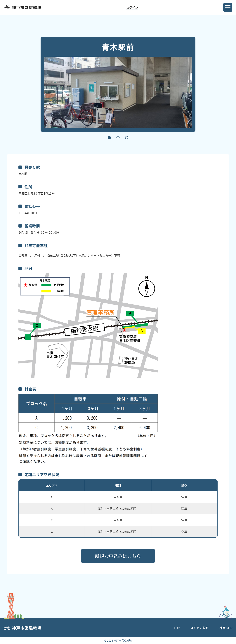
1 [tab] (109, 138)
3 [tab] (127, 138)
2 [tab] (118, 138)
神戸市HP (226, 628)
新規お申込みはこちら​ (118, 556)
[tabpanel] (118, 92)
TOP (177, 628)
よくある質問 (199, 628)
